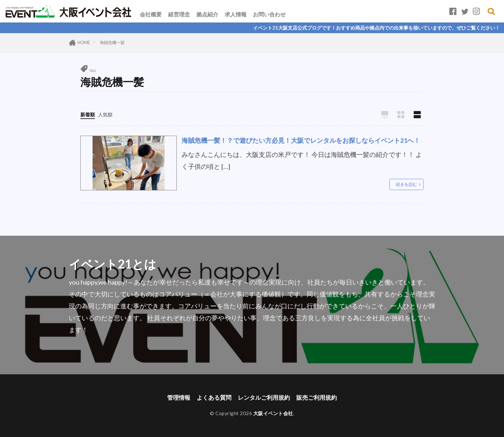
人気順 (105, 114)
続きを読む (406, 184)
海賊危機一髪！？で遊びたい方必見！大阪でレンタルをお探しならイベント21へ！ (301, 140)
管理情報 (179, 398)
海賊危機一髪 (112, 42)
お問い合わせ (269, 14)
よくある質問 (214, 398)
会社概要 (151, 14)
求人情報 (236, 14)
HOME (84, 42)
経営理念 (179, 14)
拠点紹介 (207, 14)
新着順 (88, 114)
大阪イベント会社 (273, 413)
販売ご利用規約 (317, 398)
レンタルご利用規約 (264, 398)
